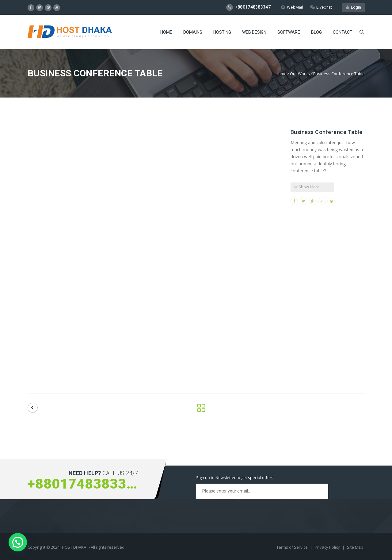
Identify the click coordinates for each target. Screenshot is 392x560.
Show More (307, 187)
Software (289, 32)
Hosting (222, 32)
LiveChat (321, 7)
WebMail (292, 7)
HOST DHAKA (74, 547)
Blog (316, 32)
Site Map (355, 547)
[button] (18, 542)
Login (354, 7)
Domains (193, 32)
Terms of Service (293, 547)
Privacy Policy (328, 547)
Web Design (254, 32)
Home (166, 32)
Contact (343, 32)
